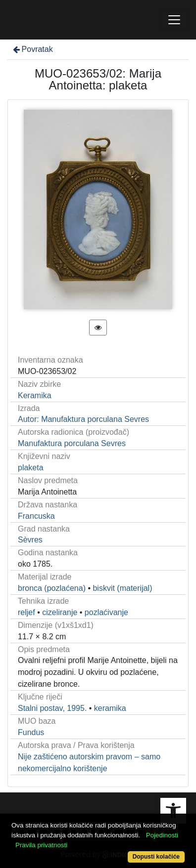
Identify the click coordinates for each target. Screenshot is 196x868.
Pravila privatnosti (41, 845)
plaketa (31, 468)
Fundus (31, 732)
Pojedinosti (162, 835)
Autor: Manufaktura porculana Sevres (83, 419)
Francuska (36, 516)
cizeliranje (60, 612)
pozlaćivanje (106, 612)
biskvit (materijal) (122, 588)
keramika (110, 708)
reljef (26, 612)
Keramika (35, 395)
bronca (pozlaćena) (52, 588)
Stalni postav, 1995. (52, 708)
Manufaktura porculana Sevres (72, 443)
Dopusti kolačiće (156, 857)
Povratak (32, 49)
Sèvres (30, 540)
